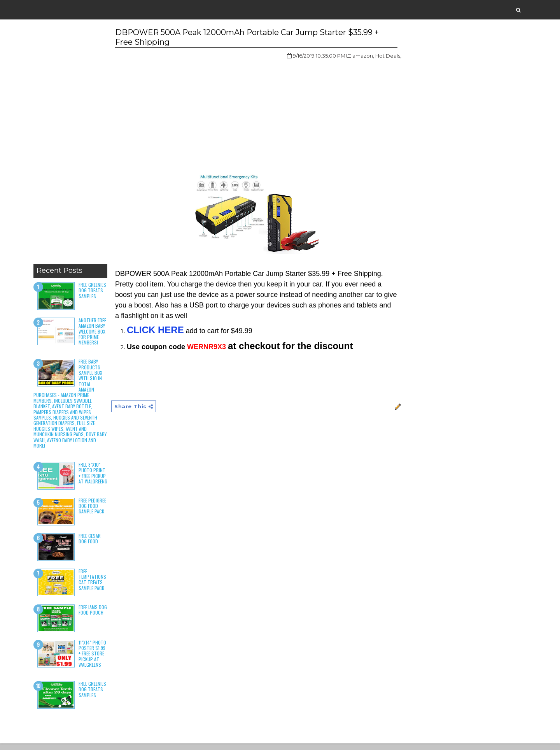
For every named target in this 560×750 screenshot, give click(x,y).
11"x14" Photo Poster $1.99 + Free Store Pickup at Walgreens (94, 660)
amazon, (350, 56)
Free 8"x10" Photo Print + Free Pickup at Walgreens (94, 476)
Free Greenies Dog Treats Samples (94, 291)
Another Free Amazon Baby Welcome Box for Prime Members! (94, 332)
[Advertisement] (72, 144)
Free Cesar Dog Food (91, 545)
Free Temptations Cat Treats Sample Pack (94, 586)
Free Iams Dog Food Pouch (94, 616)
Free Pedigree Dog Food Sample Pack (94, 512)
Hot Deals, (375, 56)
